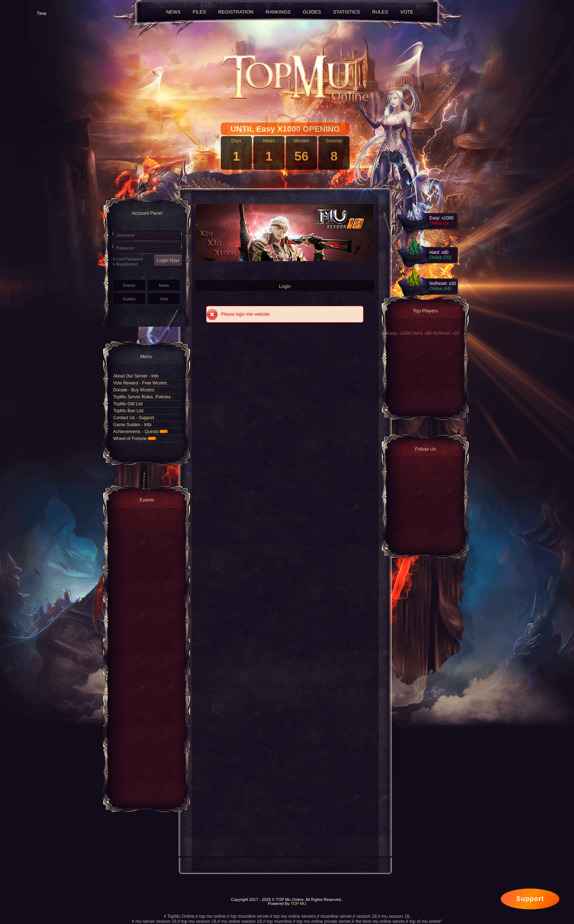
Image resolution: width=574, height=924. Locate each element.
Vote (164, 299)
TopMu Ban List (128, 411)
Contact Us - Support (134, 418)
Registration (127, 264)
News (164, 285)
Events (129, 285)
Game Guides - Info (132, 425)
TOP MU (298, 904)
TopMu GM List (128, 404)
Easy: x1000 (400, 333)
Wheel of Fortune (135, 439)
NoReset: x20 (446, 333)
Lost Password (130, 259)
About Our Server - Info (136, 376)
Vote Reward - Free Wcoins (140, 383)
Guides (129, 299)
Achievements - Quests (140, 432)
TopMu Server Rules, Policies (142, 397)
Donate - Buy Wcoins (134, 390)
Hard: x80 (423, 333)
